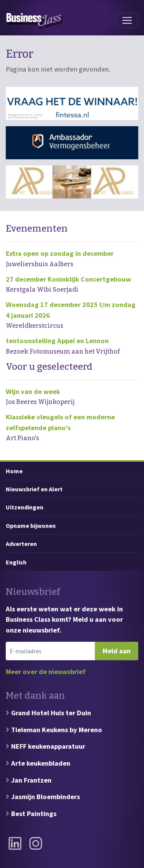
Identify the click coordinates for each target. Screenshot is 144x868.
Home (14, 471)
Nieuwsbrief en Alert (34, 489)
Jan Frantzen (31, 780)
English (16, 562)
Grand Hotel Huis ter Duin (51, 713)
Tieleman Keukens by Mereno (57, 730)
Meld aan (117, 651)
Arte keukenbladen (41, 763)
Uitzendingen (25, 507)
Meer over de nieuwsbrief (46, 672)
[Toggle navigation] (127, 20)
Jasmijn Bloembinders (46, 797)
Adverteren (21, 544)
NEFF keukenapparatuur (48, 746)
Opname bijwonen (31, 526)
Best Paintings (34, 814)
